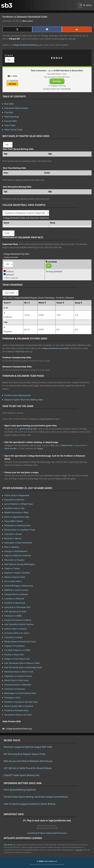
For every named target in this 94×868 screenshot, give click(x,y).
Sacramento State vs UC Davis (18, 715)
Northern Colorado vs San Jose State (21, 702)
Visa (52, 445)
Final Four (20, 351)
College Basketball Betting (24, 45)
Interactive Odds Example (16, 108)
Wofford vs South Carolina (16, 590)
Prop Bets (9, 112)
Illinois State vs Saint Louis (16, 680)
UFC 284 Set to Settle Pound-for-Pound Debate (28, 768)
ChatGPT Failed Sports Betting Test (22, 775)
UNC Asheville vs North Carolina (19, 624)
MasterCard (67, 445)
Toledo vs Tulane (12, 568)
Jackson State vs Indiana (15, 629)
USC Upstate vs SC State (15, 612)
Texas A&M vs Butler (14, 521)
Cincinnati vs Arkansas (15, 689)
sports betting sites (28, 429)
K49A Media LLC (9, 845)
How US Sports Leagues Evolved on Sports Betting (29, 804)
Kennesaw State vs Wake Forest (19, 672)
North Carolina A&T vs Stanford (19, 706)
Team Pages (10, 125)
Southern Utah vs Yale (15, 508)
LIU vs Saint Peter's (13, 581)
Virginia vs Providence (14, 646)
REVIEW (12, 84)
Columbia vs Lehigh (13, 637)
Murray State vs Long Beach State (20, 530)
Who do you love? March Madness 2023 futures (28, 761)
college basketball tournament (55, 348)
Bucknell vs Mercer (13, 538)
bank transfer (11, 448)
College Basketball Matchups (19, 729)
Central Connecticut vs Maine (18, 620)
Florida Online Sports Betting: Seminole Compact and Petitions (36, 797)
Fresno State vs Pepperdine (17, 495)
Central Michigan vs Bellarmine (19, 586)
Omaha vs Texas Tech (14, 655)
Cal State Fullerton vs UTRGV (17, 650)
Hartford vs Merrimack (15, 603)
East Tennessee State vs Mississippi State (23, 667)
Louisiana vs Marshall (14, 599)
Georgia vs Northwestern (16, 551)
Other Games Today (14, 130)
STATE (9, 55)
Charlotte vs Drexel (13, 534)
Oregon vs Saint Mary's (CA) (17, 659)
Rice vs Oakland (12, 547)
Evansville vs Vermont (14, 500)
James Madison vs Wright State (19, 504)
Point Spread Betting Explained (20, 790)
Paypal (40, 448)
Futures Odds (11, 121)
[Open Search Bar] (80, 5)
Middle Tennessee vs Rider (17, 512)
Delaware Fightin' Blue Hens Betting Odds (24, 400)
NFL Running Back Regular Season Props (25, 754)
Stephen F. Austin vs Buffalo (17, 573)
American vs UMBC (13, 616)
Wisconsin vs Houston (14, 560)
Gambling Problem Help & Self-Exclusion (47, 833)
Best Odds (9, 104)
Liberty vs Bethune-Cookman (18, 556)
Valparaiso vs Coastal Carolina (18, 676)
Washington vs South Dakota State (20, 693)
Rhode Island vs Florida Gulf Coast (20, 642)
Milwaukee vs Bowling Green (18, 525)
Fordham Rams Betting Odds (18, 395)
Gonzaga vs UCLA (12, 698)
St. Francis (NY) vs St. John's (17, 633)
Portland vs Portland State (16, 710)
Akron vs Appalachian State (17, 517)
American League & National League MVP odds (28, 747)
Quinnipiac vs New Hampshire (18, 543)
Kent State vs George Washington (20, 564)
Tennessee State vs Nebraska (18, 685)
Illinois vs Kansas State (15, 577)
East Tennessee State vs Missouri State (22, 663)
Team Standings (12, 117)
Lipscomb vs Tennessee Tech (18, 607)
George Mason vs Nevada (16, 594)
